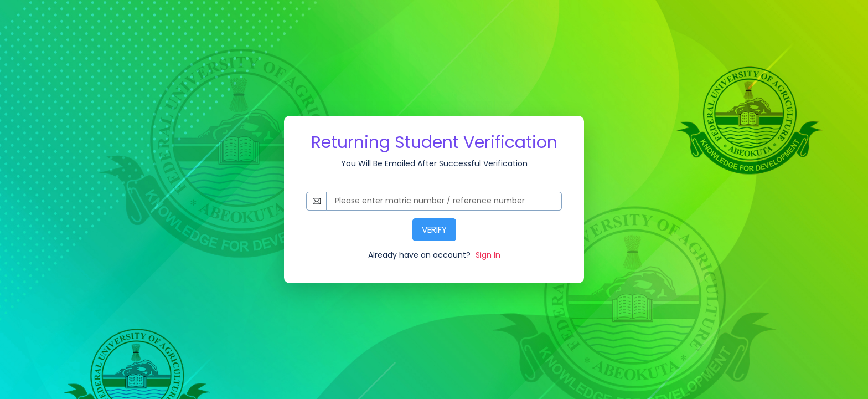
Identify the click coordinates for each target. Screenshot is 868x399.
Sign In (487, 255)
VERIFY (434, 230)
